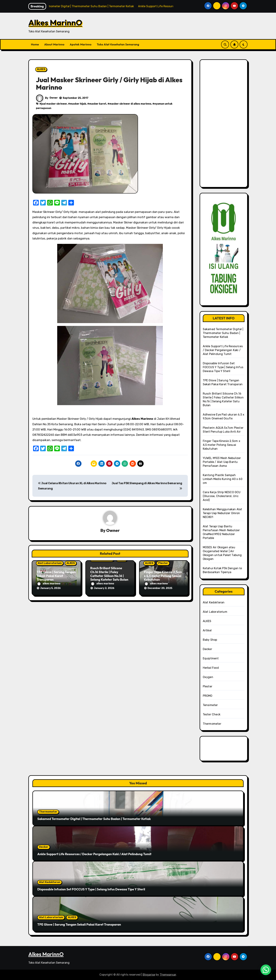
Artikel (207, 630)
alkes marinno (49, 584)
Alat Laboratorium (50, 563)
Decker (207, 649)
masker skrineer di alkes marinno (130, 104)
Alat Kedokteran (214, 602)
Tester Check (212, 714)
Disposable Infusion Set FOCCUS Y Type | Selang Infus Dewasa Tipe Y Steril (223, 367)
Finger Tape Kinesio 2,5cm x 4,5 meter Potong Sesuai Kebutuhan (163, 576)
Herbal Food (211, 668)
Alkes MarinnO (55, 22)
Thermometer (212, 724)
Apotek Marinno (81, 44)
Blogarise (149, 975)
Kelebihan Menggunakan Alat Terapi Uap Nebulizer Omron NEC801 (222, 513)
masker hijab (78, 104)
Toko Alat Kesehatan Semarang (118, 44)
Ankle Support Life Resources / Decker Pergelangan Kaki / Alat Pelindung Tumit (223, 350)
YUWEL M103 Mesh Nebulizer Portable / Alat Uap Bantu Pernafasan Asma (222, 462)
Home (35, 44)
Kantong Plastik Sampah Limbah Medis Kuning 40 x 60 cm (223, 479)
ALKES (41, 69)
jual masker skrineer (54, 104)
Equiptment (211, 658)
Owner (54, 98)
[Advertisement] (224, 125)
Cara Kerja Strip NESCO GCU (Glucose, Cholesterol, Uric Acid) (222, 496)
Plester (163, 563)
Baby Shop (210, 640)
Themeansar (168, 975)
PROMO (208, 696)
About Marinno (54, 44)
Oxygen (208, 677)
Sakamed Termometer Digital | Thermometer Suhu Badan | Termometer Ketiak (223, 333)
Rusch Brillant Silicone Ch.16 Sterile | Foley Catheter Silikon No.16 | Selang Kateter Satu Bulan (109, 574)
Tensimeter (210, 705)
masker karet (98, 104)
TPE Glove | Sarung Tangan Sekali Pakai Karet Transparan (56, 576)
